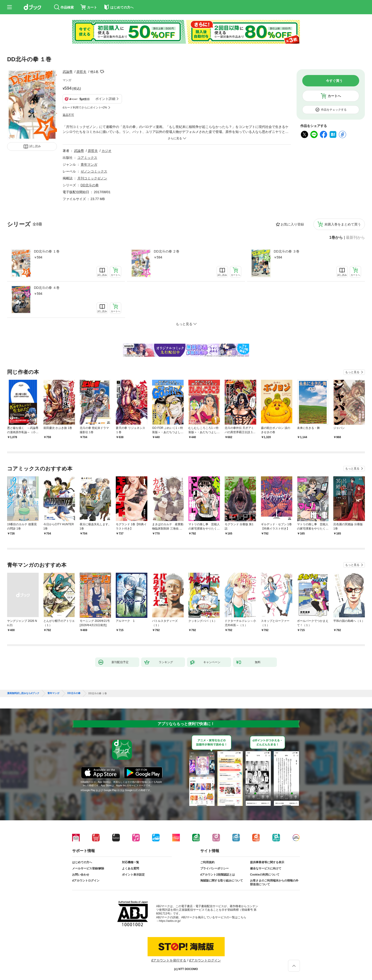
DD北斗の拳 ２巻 (167, 251)
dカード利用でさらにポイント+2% (85, 108)
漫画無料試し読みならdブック (23, 693)
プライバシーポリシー (214, 868)
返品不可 (68, 115)
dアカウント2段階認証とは (218, 875)
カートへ (334, 96)
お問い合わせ (81, 875)
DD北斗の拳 (90, 185)
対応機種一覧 (130, 862)
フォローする (102, 72)
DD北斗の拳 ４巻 (47, 288)
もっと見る (352, 372)
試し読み (35, 146)
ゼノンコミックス (94, 171)
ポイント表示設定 (133, 875)
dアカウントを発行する (169, 960)
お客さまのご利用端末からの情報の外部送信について (274, 882)
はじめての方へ (82, 862)
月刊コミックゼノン (92, 178)
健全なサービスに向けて (266, 868)
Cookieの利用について (265, 875)
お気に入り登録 (292, 224)
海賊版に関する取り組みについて (222, 881)
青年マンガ (89, 164)
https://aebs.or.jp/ (170, 921)
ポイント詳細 (105, 99)
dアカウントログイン (86, 881)
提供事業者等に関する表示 (267, 862)
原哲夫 (81, 72)
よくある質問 (130, 868)
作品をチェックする (334, 110)
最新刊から (355, 238)
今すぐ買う (334, 81)
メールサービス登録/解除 (88, 868)
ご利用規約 (207, 862)
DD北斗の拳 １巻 (47, 251)
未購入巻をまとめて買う (343, 224)
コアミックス (87, 158)
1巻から (336, 238)
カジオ (107, 151)
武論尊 (68, 72)
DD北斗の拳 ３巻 (287, 251)
